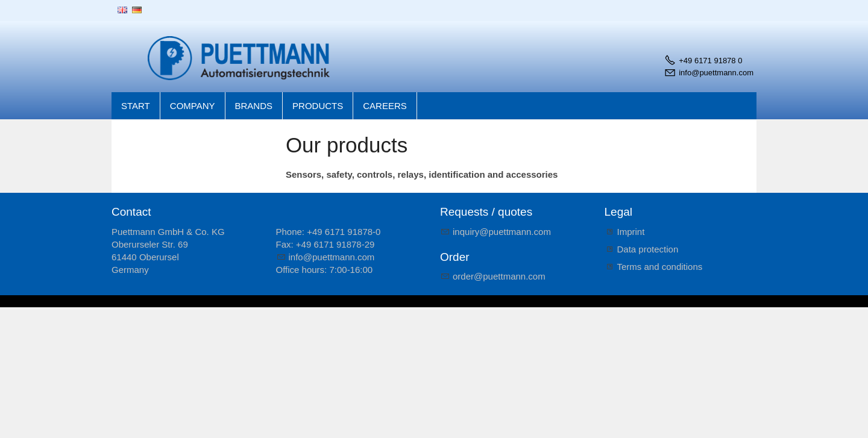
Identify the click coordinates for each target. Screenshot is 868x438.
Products (318, 106)
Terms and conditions (660, 267)
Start (136, 106)
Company (193, 106)
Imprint (631, 232)
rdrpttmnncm (499, 276)
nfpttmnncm (332, 257)
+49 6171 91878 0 (710, 61)
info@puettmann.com (716, 73)
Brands (254, 106)
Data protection (648, 249)
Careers (385, 106)
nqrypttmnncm (502, 232)
